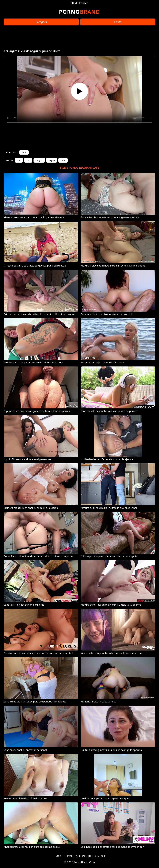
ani (19, 160)
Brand (79, 12)
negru (52, 160)
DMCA (58, 856)
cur (28, 160)
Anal (24, 152)
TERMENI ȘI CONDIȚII (77, 856)
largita (39, 160)
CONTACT (99, 856)
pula (63, 160)
